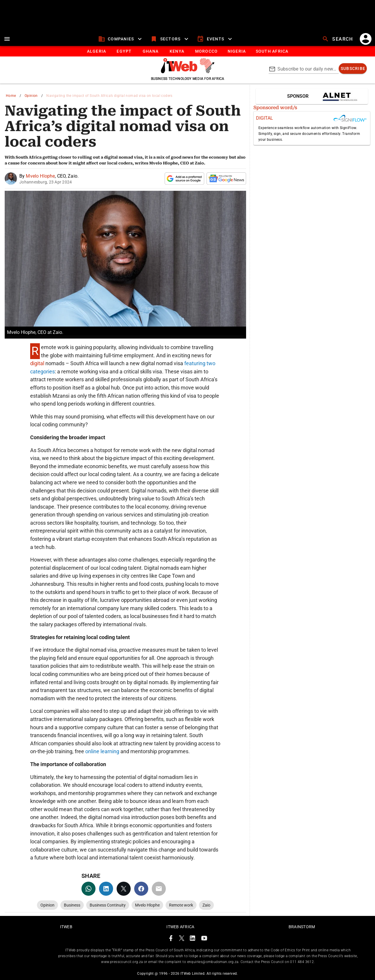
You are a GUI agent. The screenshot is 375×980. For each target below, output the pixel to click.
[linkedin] (106, 889)
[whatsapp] (88, 889)
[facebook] (141, 889)
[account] (366, 39)
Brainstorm (302, 927)
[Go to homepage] (188, 72)
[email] (159, 889)
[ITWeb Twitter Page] (182, 939)
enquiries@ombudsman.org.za (213, 962)
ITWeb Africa (180, 927)
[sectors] (170, 39)
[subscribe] (353, 68)
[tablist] (187, 51)
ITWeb (66, 927)
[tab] (96, 51)
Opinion (31, 96)
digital (38, 363)
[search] (338, 39)
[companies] (121, 39)
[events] (215, 39)
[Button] (272, 51)
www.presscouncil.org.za (122, 962)
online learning (102, 751)
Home (11, 96)
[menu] (7, 39)
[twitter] (124, 889)
